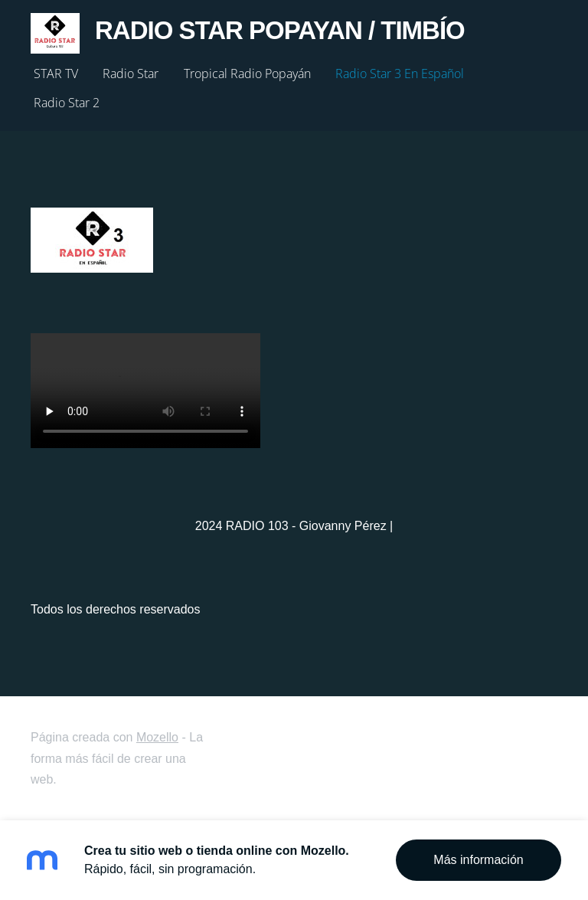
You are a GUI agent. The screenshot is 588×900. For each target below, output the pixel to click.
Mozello (157, 737)
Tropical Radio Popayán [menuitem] (247, 74)
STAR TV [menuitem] (56, 74)
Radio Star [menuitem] (131, 74)
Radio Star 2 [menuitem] (67, 103)
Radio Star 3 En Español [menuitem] (400, 74)
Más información (478, 860)
